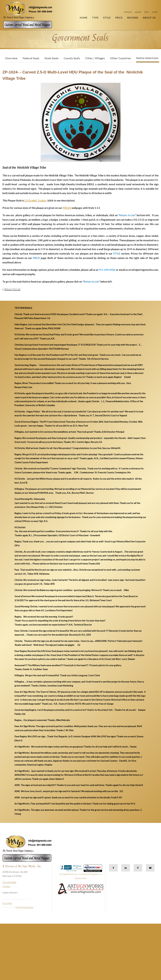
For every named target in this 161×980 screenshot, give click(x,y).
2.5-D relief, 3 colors (35, 200)
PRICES (67, 208)
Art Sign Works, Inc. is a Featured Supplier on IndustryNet (81, 873)
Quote (138, 12)
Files (147, 12)
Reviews (133, 18)
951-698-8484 (9, 882)
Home (84, 18)
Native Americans (147, 58)
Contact (128, 12)
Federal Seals (31, 58)
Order (155, 12)
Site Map (7, 903)
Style (107, 18)
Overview (11, 58)
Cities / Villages (95, 58)
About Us (149, 18)
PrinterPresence (24, 907)
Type (95, 18)
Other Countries (121, 58)
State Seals (52, 58)
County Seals (72, 58)
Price (119, 18)
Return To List (12, 289)
